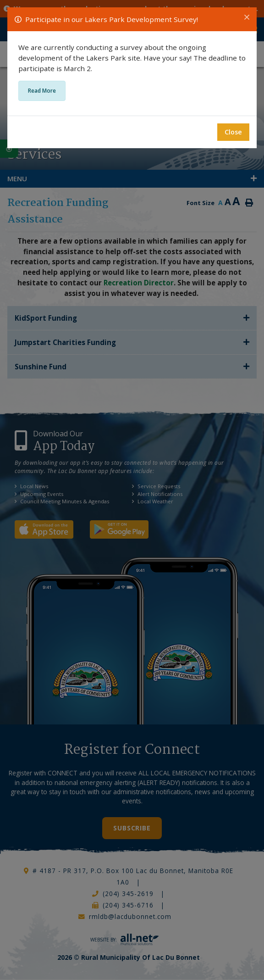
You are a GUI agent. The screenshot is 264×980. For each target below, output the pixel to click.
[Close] (247, 17)
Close (233, 132)
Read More (42, 91)
